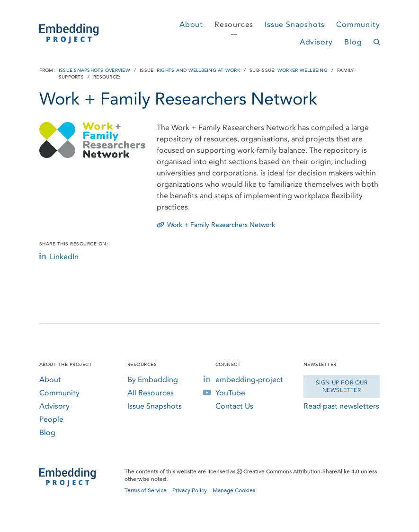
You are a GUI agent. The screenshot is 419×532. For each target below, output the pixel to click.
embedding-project (249, 379)
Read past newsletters (341, 406)
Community (358, 24)
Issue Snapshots (295, 24)
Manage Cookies (234, 490)
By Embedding (153, 379)
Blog (353, 42)
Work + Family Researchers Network (216, 225)
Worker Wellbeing (303, 70)
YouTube (230, 393)
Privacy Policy (190, 490)
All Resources (151, 393)
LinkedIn (59, 257)
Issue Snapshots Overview (94, 70)
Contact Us (234, 406)
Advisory (316, 42)
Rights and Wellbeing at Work (198, 70)
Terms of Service (146, 490)
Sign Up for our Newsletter (342, 386)
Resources (234, 24)
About (191, 24)
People (51, 419)
